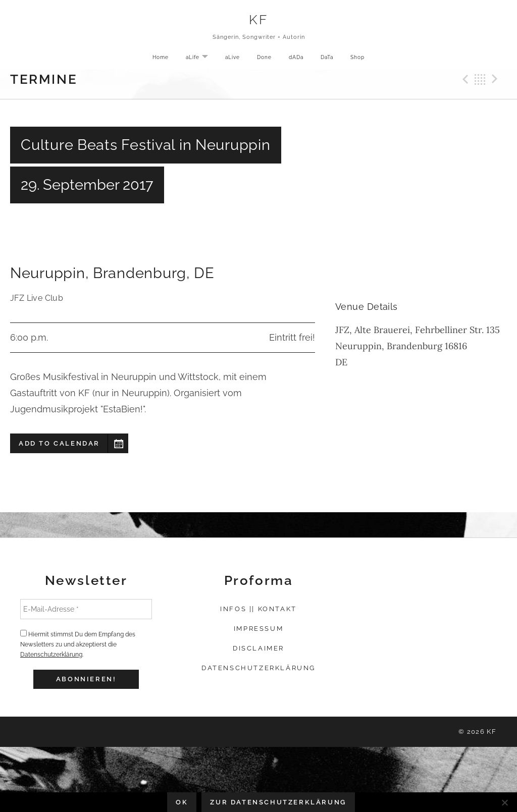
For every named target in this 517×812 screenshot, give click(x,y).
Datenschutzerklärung (51, 655)
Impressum (258, 629)
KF (258, 20)
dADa (297, 59)
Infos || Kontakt (258, 609)
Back (480, 79)
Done (264, 59)
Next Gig (496, 79)
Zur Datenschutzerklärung (278, 802)
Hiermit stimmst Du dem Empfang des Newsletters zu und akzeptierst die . (78, 644)
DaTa (328, 59)
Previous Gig (464, 79)
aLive (232, 59)
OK (182, 802)
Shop (359, 59)
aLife (199, 59)
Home (159, 59)
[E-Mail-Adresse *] (86, 609)
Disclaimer (258, 648)
